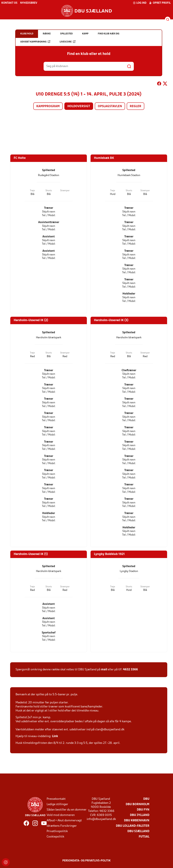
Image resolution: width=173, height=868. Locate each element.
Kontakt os (9, 3)
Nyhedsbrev (29, 3)
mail (104, 670)
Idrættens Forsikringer (62, 826)
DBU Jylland (140, 815)
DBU (146, 799)
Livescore (67, 42)
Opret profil (160, 3)
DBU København (137, 821)
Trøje (32, 191)
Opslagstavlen (110, 106)
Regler (135, 106)
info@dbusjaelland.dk (101, 819)
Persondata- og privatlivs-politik (86, 861)
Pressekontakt (56, 799)
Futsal (144, 837)
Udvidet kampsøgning (35, 42)
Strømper (65, 191)
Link (55, 736)
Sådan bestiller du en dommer (67, 810)
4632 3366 (130, 670)
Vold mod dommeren (61, 815)
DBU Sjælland (138, 831)
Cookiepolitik (55, 837)
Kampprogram (48, 106)
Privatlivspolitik (57, 831)
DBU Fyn (143, 810)
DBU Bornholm (138, 804)
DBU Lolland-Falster (133, 826)
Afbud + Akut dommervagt (64, 821)
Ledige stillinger (57, 804)
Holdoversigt (79, 106)
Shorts (49, 191)
